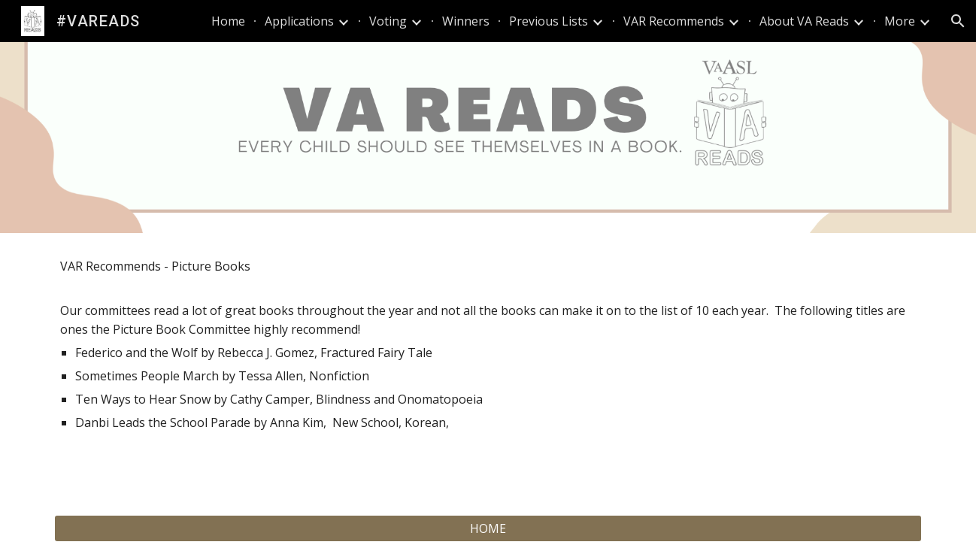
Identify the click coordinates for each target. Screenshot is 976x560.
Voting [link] (388, 21)
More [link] (900, 21)
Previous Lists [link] (549, 21)
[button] (958, 21)
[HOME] (488, 528)
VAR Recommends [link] (674, 21)
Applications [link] (299, 21)
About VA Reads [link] (804, 21)
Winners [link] (466, 21)
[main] (488, 365)
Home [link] (228, 21)
